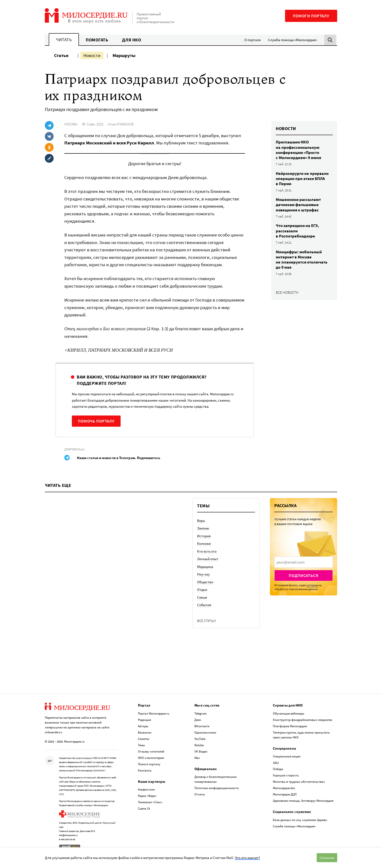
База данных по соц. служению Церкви (300, 820)
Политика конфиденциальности (217, 788)
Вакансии (145, 732)
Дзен (198, 720)
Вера (201, 521)
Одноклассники (205, 732)
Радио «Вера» (147, 796)
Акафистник (146, 789)
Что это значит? (247, 858)
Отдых (202, 590)
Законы (203, 528)
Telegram (201, 713)
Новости (92, 55)
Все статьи (206, 621)
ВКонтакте (202, 726)
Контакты (145, 770)
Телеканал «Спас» (150, 802)
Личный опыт (208, 559)
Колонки (204, 543)
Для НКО (132, 40)
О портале (253, 40)
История (204, 536)
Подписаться (303, 576)
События (204, 605)
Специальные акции (287, 756)
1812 (276, 763)
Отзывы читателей (151, 751)
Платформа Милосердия (290, 726)
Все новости (287, 292)
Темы (141, 745)
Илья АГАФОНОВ (121, 124)
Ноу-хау (203, 574)
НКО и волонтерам (151, 758)
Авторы (143, 726)
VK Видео (201, 751)
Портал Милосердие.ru (154, 713)
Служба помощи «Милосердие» (292, 40)
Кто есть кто (207, 551)
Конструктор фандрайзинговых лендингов (302, 720)
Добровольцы (74, 449)
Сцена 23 (144, 808)
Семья (202, 597)
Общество (205, 582)
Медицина (205, 567)
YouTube (200, 739)
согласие (312, 585)
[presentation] (304, 562)
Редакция (144, 720)
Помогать (97, 40)
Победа (278, 769)
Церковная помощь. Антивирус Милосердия (303, 801)
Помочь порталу (96, 421)
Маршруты (124, 55)
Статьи (61, 55)
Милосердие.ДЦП (285, 794)
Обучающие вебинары (289, 713)
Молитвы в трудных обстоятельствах (299, 782)
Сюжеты (144, 739)
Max (197, 758)
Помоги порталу (311, 16)
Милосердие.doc (284, 788)
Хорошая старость (286, 775)
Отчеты (200, 794)
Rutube (199, 745)
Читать (64, 40)
